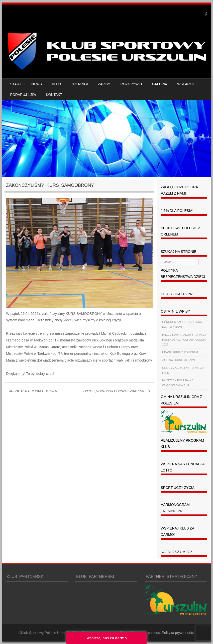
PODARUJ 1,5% (23, 95)
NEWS (37, 84)
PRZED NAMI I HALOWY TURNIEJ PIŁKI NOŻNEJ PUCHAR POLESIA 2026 (184, 340)
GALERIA (159, 84)
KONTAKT (54, 95)
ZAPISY (104, 84)
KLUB (57, 84)
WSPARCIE (186, 84)
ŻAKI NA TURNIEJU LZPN (179, 360)
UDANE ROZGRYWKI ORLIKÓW (31, 391)
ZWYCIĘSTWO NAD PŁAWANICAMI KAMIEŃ (119, 391)
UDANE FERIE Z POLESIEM (180, 352)
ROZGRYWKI (131, 84)
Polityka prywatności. (178, 633)
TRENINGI (80, 84)
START (16, 84)
